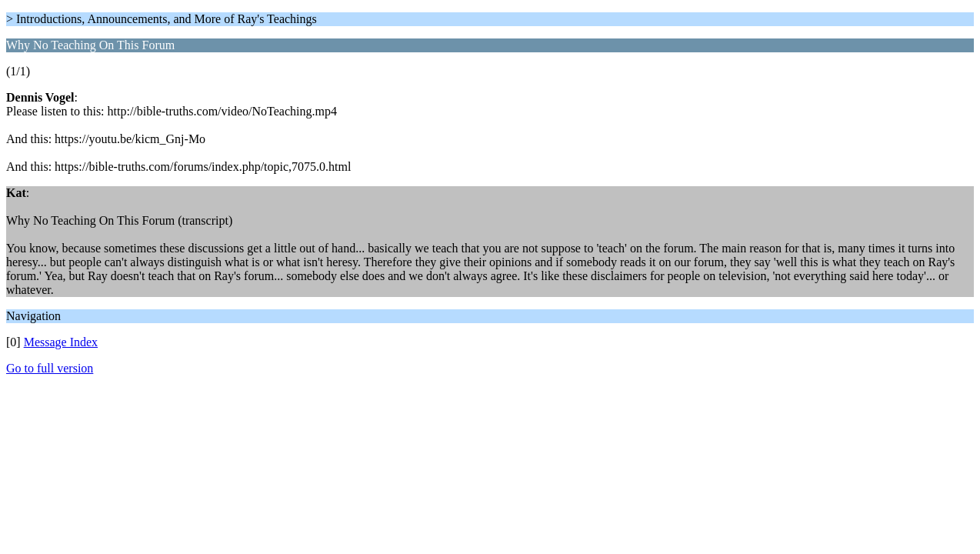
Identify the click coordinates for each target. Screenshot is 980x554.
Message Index (61, 342)
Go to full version (50, 368)
